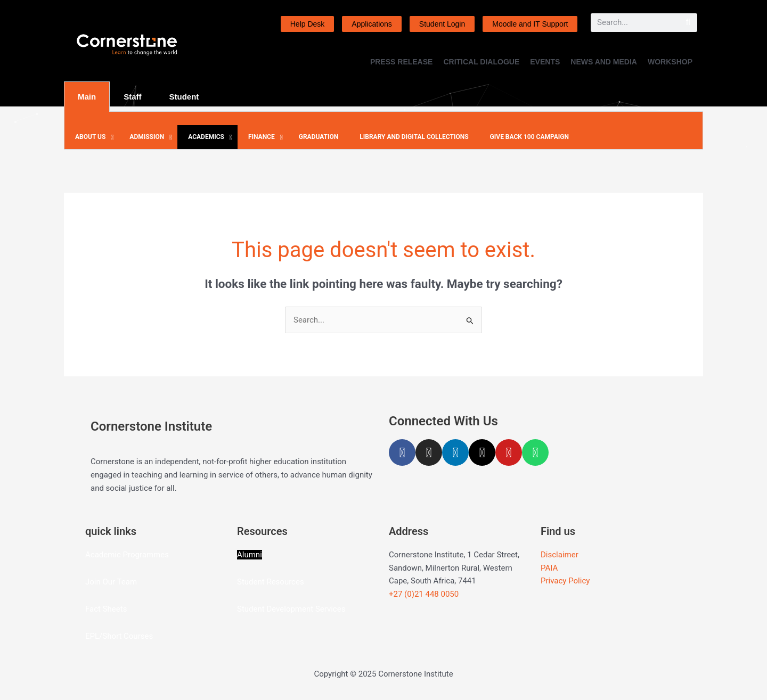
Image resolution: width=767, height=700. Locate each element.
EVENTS (545, 62)
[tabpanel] (383, 131)
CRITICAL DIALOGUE (481, 62)
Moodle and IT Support (530, 24)
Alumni (250, 555)
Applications (372, 24)
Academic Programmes (127, 555)
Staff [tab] (132, 97)
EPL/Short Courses (119, 636)
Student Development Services (291, 609)
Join (94, 582)
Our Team (120, 582)
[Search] (688, 23)
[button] (92, 137)
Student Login (442, 24)
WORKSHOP (670, 62)
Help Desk (308, 24)
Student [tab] (184, 97)
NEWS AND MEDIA (604, 62)
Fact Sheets (106, 609)
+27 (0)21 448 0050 (424, 594)
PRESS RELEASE (401, 62)
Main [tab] (87, 97)
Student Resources (271, 582)
